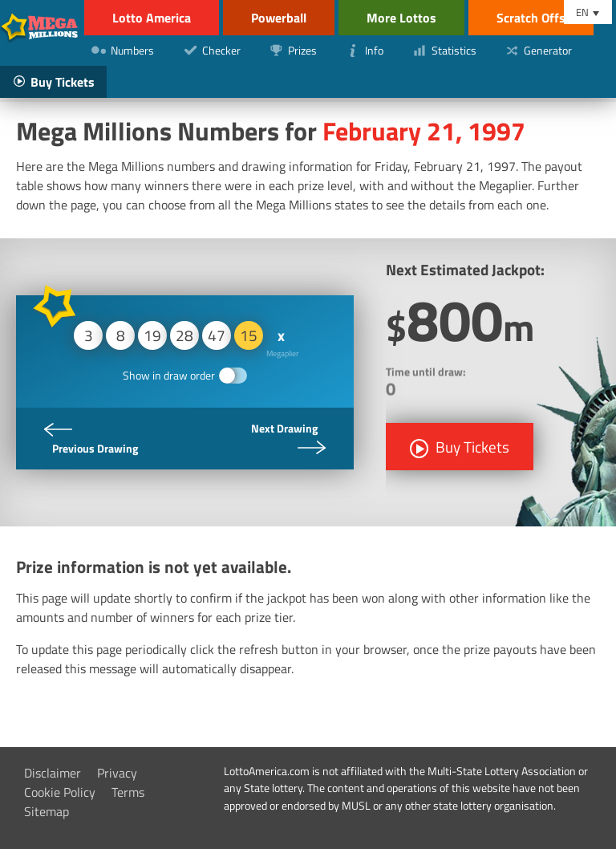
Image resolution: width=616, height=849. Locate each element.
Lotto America (152, 18)
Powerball (279, 18)
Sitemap (47, 811)
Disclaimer (53, 773)
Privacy (117, 773)
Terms (128, 792)
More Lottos (401, 18)
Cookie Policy (60, 792)
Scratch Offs (531, 18)
